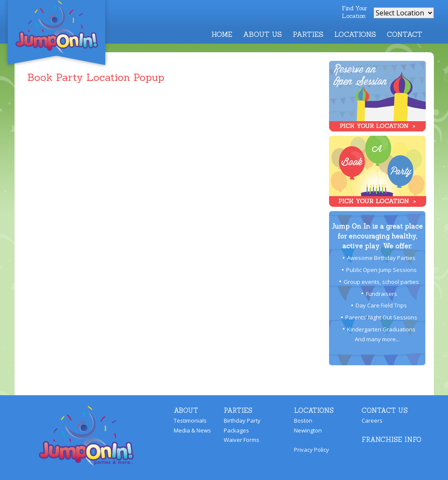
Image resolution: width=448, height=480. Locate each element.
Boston (303, 420)
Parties (308, 34)
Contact (405, 34)
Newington (308, 430)
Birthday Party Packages (242, 425)
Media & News (192, 430)
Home (222, 34)
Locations (355, 34)
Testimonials (190, 420)
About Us (263, 34)
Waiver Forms (242, 440)
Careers (372, 420)
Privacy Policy (312, 450)
